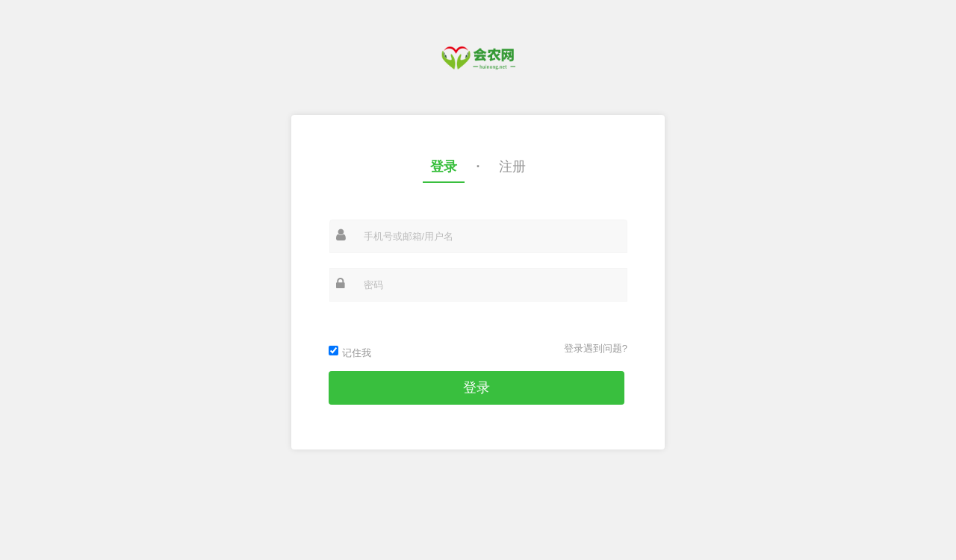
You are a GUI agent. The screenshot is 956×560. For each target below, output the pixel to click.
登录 (444, 167)
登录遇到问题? (596, 348)
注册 (512, 167)
